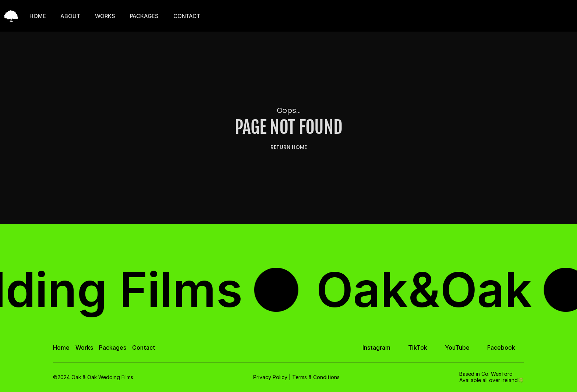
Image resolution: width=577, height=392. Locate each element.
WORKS (105, 16)
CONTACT (187, 16)
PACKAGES (144, 16)
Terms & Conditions (316, 377)
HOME (38, 16)
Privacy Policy (270, 377)
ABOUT (70, 16)
